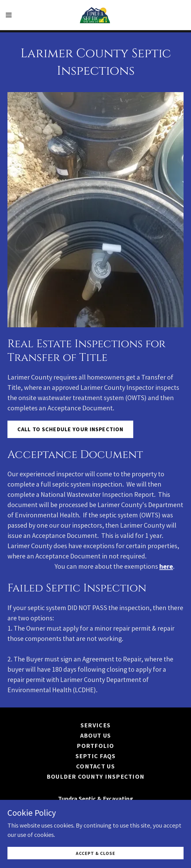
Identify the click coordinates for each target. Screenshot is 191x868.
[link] (95, 15)
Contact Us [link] (95, 766)
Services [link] (95, 725)
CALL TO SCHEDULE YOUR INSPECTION (70, 429)
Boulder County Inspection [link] (96, 776)
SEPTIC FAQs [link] (96, 756)
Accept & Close (95, 853)
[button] (16, 15)
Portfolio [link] (95, 746)
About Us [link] (95, 735)
